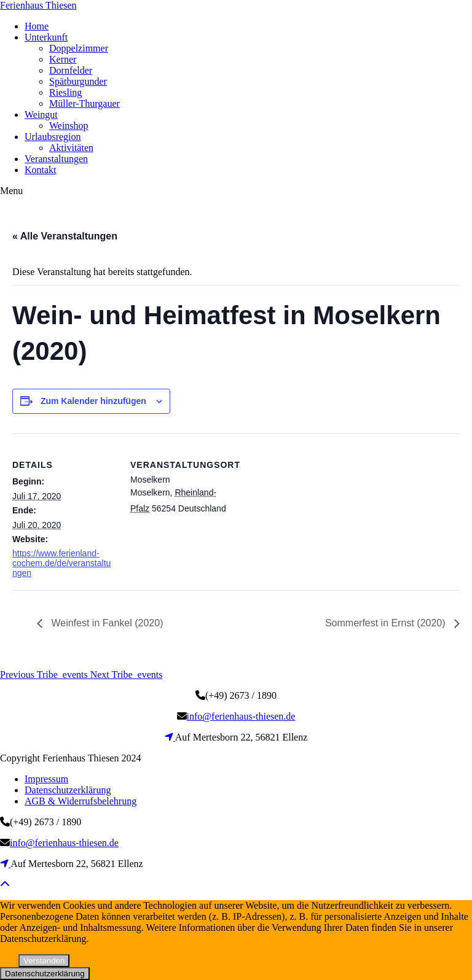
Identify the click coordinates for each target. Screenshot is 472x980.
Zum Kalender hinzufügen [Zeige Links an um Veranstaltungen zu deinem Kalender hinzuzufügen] (93, 401)
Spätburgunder (78, 81)
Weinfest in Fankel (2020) (106, 623)
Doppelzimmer (79, 48)
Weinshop (69, 126)
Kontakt (41, 170)
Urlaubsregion (53, 137)
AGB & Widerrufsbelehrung (81, 801)
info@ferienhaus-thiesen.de (241, 716)
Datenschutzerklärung (68, 790)
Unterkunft (46, 37)
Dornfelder (71, 70)
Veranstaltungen (56, 159)
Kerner (63, 59)
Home (37, 26)
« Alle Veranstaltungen (65, 236)
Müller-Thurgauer (85, 103)
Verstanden (44, 961)
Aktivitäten (71, 148)
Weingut (41, 115)
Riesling (65, 92)
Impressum (46, 779)
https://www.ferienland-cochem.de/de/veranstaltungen (61, 563)
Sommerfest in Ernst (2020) (387, 623)
